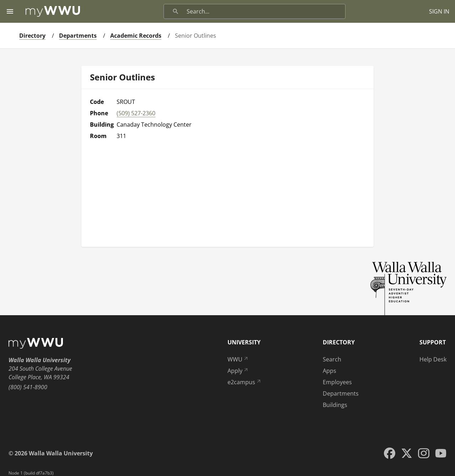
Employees (337, 382)
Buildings (335, 405)
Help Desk (433, 359)
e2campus (245, 382)
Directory (32, 36)
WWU (238, 359)
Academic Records (136, 36)
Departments (78, 36)
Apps (330, 371)
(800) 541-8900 (28, 387)
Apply (238, 371)
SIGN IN (439, 11)
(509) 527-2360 (136, 113)
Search (332, 359)
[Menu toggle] (10, 11)
